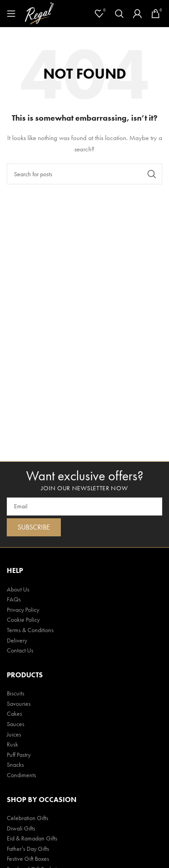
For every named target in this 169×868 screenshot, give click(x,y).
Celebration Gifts (27, 818)
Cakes (14, 713)
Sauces (16, 724)
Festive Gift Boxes (28, 859)
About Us (18, 589)
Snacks (15, 765)
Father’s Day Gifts (28, 849)
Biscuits (16, 693)
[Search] (119, 14)
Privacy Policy (23, 610)
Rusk (12, 744)
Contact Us (20, 650)
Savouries (19, 704)
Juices (14, 734)
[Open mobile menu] (11, 14)
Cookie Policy (23, 619)
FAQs (14, 599)
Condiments (21, 775)
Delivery (17, 640)
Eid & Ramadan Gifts (32, 838)
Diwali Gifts (21, 828)
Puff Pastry (19, 755)
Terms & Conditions (30, 630)
